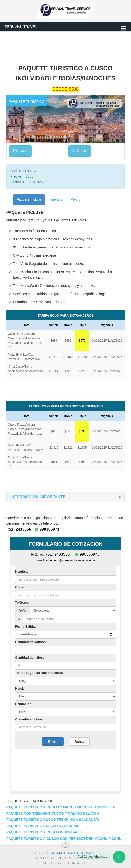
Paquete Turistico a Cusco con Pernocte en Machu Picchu (64, 839)
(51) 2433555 (58, 554)
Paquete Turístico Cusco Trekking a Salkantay (53, 820)
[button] (38, 497)
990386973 (47, 529)
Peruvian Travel (21, 27)
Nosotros (52, 863)
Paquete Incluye (29, 199)
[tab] (66, 497)
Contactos (78, 863)
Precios (20, 151)
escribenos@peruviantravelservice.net (71, 560)
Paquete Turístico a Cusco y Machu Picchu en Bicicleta (61, 807)
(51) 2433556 (19, 529)
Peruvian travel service (71, 853)
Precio (75, 199)
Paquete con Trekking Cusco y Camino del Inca (53, 813)
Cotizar (80, 151)
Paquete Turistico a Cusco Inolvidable (45, 832)
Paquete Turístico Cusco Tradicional (44, 826)
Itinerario (56, 199)
